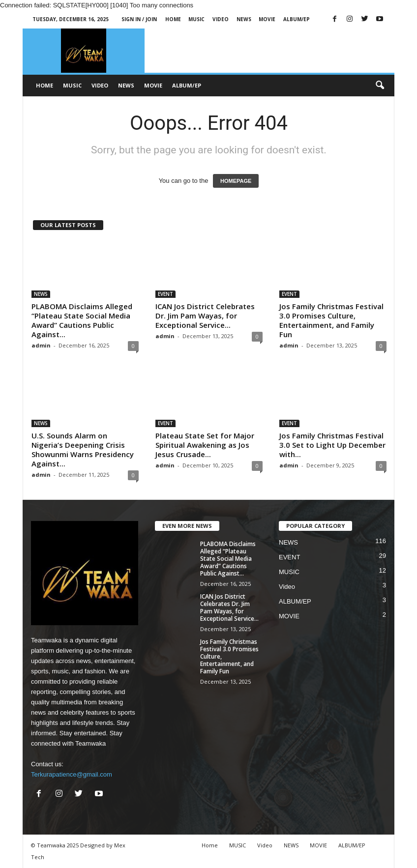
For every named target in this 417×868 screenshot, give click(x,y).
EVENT (165, 294)
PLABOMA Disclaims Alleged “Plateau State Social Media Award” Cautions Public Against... (82, 320)
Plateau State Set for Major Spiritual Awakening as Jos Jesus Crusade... (205, 445)
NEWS (244, 19)
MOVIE (267, 19)
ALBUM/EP (297, 19)
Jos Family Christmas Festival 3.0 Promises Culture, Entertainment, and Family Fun (331, 320)
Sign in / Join (139, 19)
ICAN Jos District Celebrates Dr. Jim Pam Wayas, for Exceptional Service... (205, 316)
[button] (380, 86)
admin (41, 345)
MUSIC (196, 19)
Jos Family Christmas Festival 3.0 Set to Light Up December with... (332, 445)
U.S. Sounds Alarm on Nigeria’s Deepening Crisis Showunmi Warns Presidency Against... (83, 449)
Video (221, 19)
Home (173, 19)
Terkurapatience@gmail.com (72, 774)
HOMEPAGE (236, 181)
